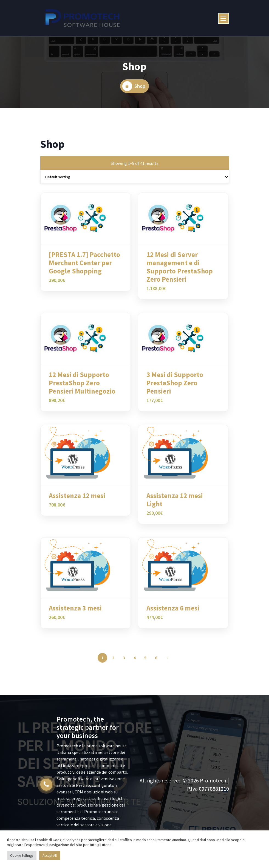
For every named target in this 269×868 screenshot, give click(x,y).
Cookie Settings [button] (22, 856)
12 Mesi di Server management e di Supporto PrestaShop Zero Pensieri (180, 271)
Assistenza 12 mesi (77, 500)
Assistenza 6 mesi (173, 612)
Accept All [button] (50, 856)
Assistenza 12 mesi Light (175, 504)
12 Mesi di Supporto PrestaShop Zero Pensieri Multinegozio (82, 387)
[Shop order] (135, 181)
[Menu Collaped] (223, 18)
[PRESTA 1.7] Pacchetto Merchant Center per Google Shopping (84, 267)
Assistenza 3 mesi (75, 612)
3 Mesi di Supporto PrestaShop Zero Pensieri (175, 387)
